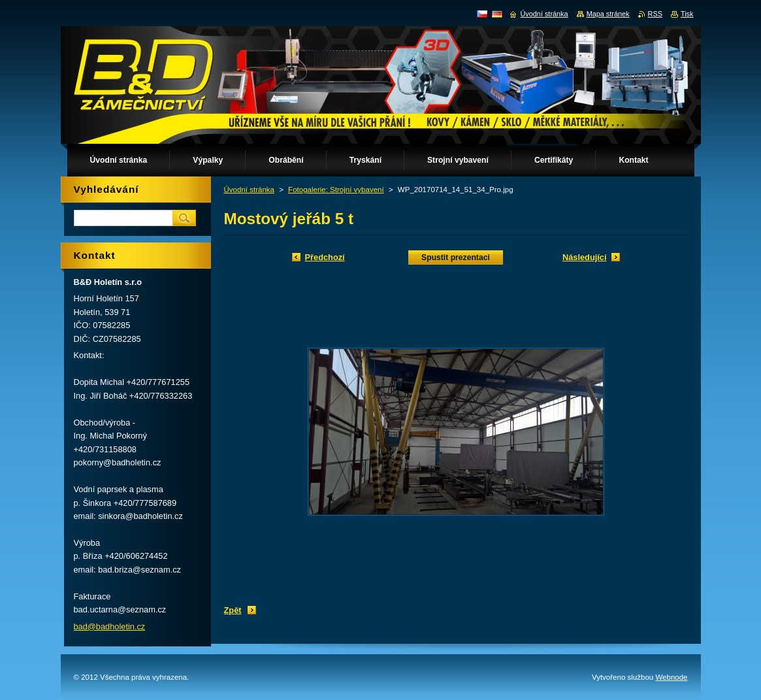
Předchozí (325, 257)
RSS (655, 14)
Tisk (687, 14)
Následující (585, 257)
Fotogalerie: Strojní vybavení (336, 190)
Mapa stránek (608, 14)
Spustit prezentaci (456, 258)
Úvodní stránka (249, 190)
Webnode (671, 677)
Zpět (233, 610)
